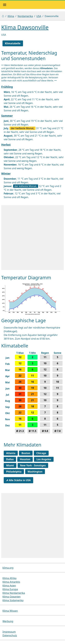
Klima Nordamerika (14, 593)
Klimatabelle (13, 43)
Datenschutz (10, 635)
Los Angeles (44, 459)
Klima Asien (9, 586)
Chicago (41, 453)
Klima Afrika (9, 578)
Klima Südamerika (13, 600)
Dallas (10, 459)
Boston (26, 453)
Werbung (8, 621)
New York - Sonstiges (33, 465)
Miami (10, 465)
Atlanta (11, 453)
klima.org (8, 568)
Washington (35, 472)
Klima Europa (10, 589)
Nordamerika (25, 16)
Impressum (9, 632)
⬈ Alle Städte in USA (18, 480)
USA (39, 16)
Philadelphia (14, 472)
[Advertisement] (32, 238)
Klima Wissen (10, 611)
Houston (25, 459)
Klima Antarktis (11, 582)
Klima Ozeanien (12, 597)
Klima (11, 16)
